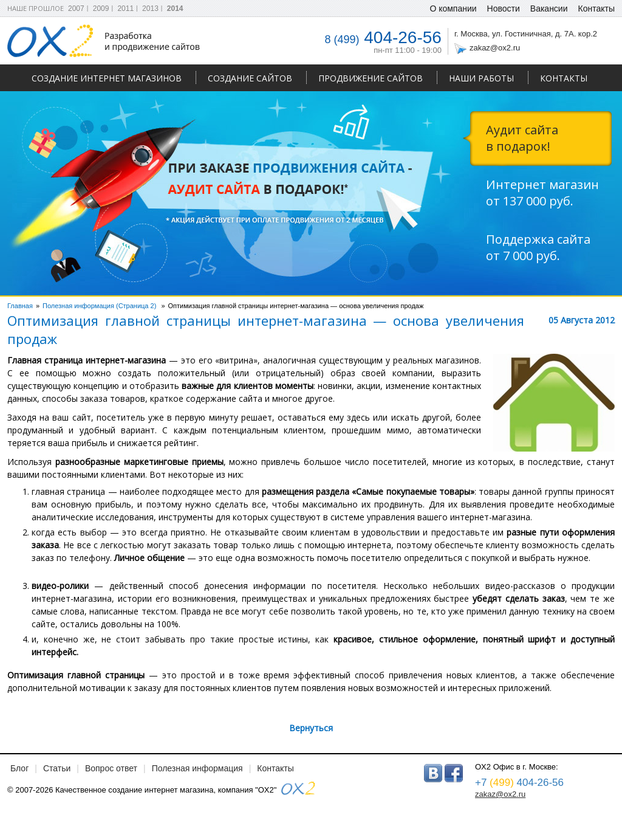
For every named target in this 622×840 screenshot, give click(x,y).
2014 (175, 9)
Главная (20, 306)
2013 (150, 9)
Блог (19, 768)
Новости (504, 9)
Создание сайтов (250, 78)
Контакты (564, 78)
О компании (453, 9)
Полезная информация (197, 768)
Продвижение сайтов (371, 78)
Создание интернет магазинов (107, 78)
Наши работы (481, 78)
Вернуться (311, 728)
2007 (76, 9)
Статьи (57, 768)
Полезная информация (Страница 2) (99, 306)
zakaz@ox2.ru (495, 48)
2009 (101, 9)
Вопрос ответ (111, 768)
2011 (125, 9)
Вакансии (549, 9)
